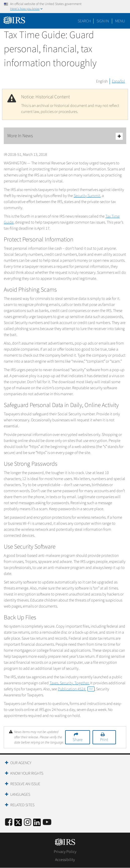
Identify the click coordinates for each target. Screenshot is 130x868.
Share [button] (78, 740)
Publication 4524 (76, 689)
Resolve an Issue (25, 784)
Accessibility (65, 860)
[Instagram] (28, 822)
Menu (120, 21)
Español (118, 81)
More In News (65, 136)
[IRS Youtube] (47, 822)
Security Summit (87, 196)
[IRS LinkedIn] (37, 824)
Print (104, 740)
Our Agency (21, 763)
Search (84, 21)
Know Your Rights (27, 773)
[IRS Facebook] (9, 822)
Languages (20, 794)
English (102, 81)
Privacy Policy (65, 852)
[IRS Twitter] (18, 824)
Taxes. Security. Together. (70, 683)
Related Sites (22, 805)
